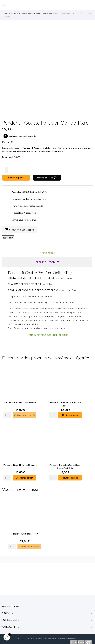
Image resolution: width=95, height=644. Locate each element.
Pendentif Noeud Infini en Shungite (20, 463)
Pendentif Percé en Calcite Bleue (20, 401)
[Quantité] (7, 170)
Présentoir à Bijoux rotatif (25, 531)
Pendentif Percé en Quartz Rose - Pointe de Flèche (65, 465)
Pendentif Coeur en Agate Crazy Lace (65, 403)
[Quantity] (7, 414)
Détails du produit (47, 262)
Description (47, 253)
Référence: (7, 157)
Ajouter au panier (16, 178)
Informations (10, 603)
